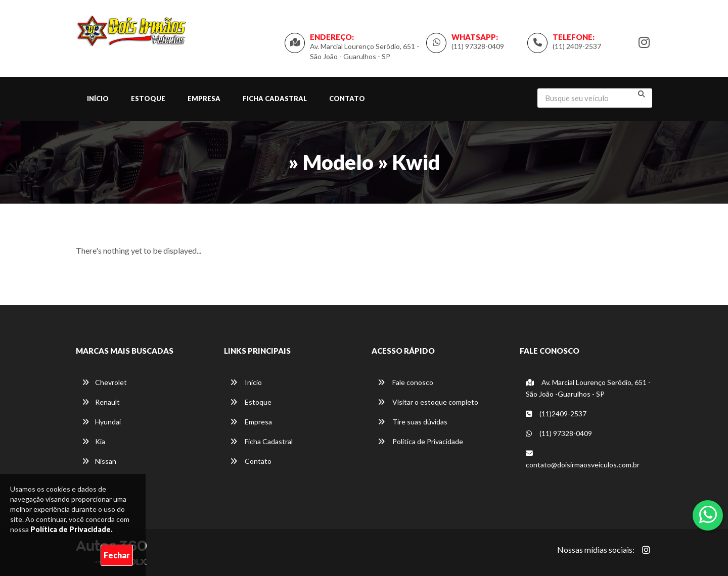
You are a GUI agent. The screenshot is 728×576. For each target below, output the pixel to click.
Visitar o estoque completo (428, 402)
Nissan (99, 461)
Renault (101, 402)
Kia (94, 441)
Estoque (148, 99)
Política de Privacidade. (72, 529)
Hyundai (101, 422)
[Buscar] (642, 94)
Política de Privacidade (420, 441)
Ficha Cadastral (275, 99)
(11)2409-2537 (556, 414)
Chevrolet (104, 382)
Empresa (204, 99)
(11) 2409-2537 (577, 46)
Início (98, 99)
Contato (347, 99)
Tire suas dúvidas (413, 422)
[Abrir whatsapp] (708, 514)
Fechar (117, 555)
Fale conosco (405, 382)
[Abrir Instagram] (646, 550)
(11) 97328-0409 (478, 46)
